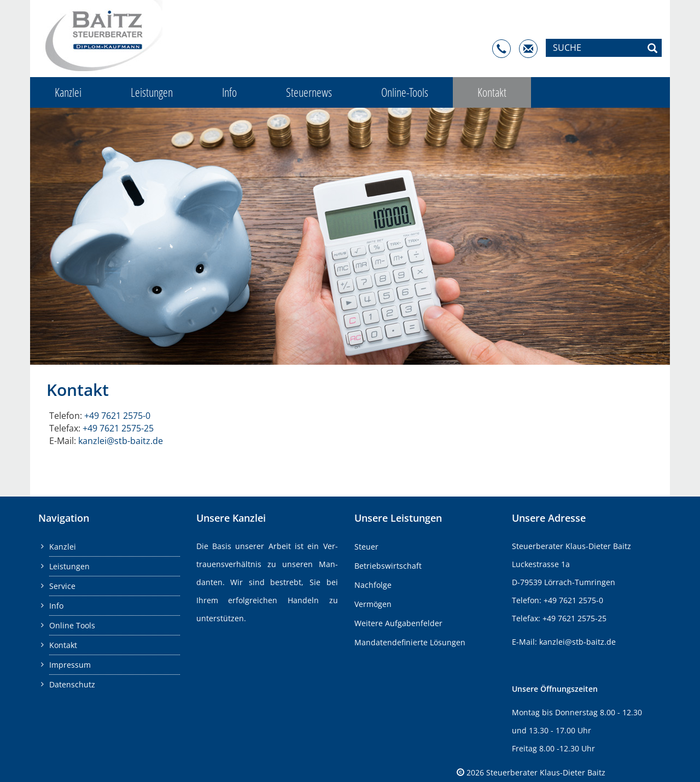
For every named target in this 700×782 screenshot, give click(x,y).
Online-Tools (405, 92)
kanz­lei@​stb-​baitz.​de (121, 441)
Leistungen (152, 92)
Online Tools (72, 625)
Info (229, 92)
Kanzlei (68, 92)
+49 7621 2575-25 (118, 428)
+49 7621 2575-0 (117, 416)
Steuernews (309, 92)
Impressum (70, 665)
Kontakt (492, 92)
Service (62, 586)
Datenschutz (72, 684)
